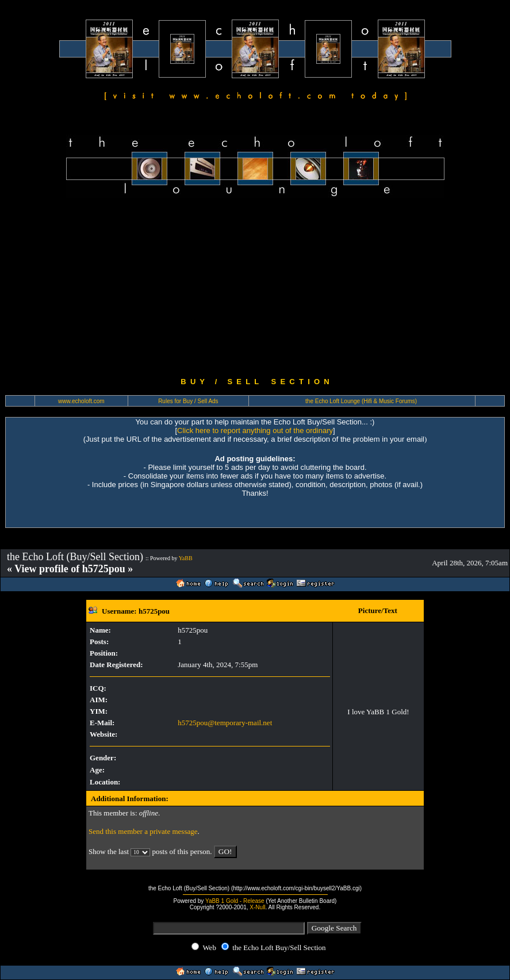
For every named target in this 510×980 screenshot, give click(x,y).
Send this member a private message (143, 831)
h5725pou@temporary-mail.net (225, 723)
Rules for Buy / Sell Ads (188, 401)
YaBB (186, 558)
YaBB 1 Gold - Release (235, 901)
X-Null (257, 907)
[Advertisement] (255, 288)
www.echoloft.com (81, 401)
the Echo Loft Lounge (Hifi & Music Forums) (361, 401)
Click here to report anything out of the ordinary (255, 430)
